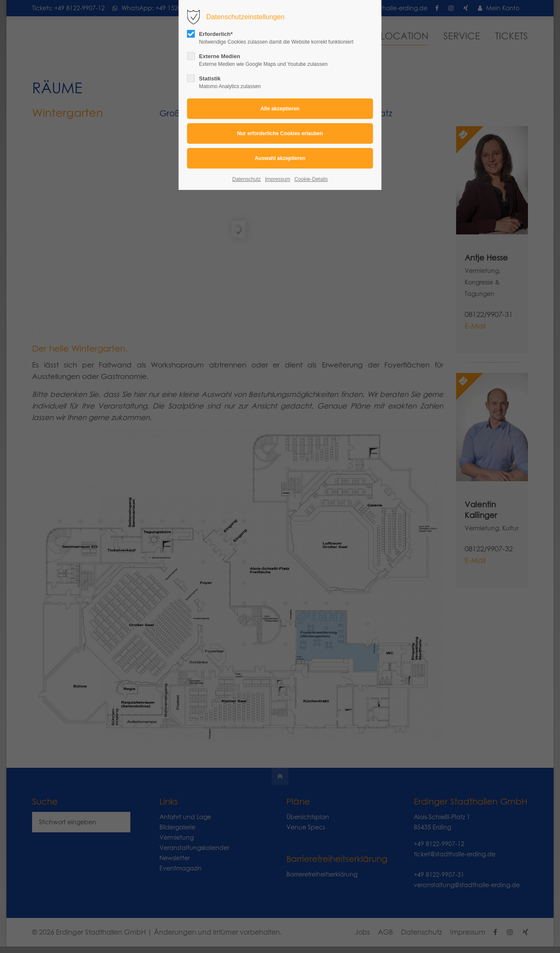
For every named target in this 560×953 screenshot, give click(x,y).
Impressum (278, 179)
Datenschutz (246, 179)
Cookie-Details (311, 179)
